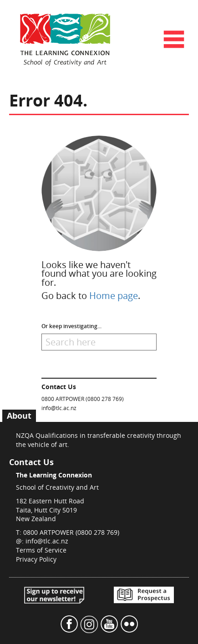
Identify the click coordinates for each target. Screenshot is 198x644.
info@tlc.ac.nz (59, 408)
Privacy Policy (36, 559)
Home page (114, 296)
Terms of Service (41, 550)
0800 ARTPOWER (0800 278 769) (83, 399)
